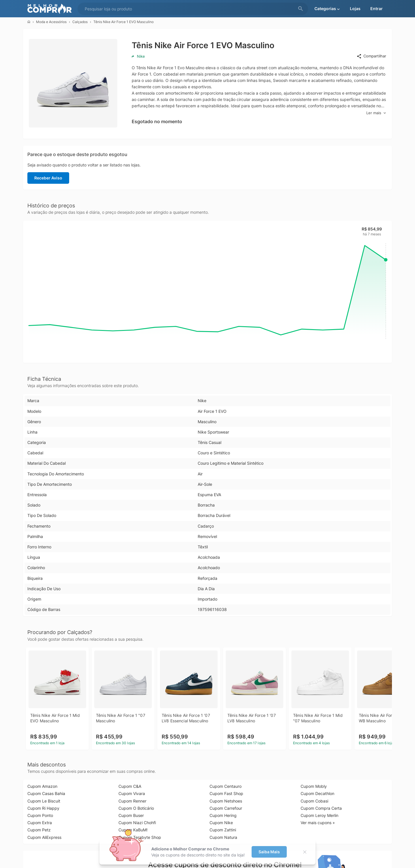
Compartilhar (371, 56)
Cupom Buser (131, 815)
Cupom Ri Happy (43, 808)
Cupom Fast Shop (226, 793)
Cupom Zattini (223, 830)
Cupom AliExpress (44, 837)
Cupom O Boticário (136, 808)
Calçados (80, 22)
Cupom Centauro (226, 786)
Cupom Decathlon (317, 793)
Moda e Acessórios (51, 22)
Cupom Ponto (40, 815)
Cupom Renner (132, 801)
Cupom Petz (39, 830)
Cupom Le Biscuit (44, 801)
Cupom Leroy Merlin (319, 815)
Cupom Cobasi (314, 801)
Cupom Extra (40, 823)
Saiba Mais (269, 852)
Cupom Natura (223, 837)
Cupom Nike (221, 823)
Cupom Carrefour (226, 808)
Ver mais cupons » (318, 823)
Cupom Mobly (314, 786)
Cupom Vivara (132, 793)
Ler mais (376, 113)
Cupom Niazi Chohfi (137, 823)
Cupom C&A (130, 786)
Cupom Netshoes (226, 801)
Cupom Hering (223, 815)
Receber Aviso (48, 178)
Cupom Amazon (42, 786)
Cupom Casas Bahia (46, 793)
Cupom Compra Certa (321, 808)
